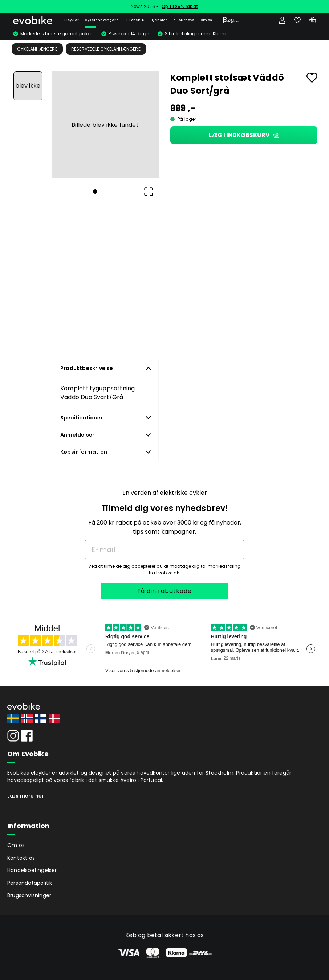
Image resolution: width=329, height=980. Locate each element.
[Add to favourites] (312, 78)
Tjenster (159, 20)
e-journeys (184, 20)
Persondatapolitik (30, 883)
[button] (105, 125)
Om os (206, 20)
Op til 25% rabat (180, 6)
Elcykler (72, 20)
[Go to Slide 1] (28, 86)
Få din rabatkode (164, 591)
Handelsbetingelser (32, 870)
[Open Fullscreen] (149, 192)
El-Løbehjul (135, 20)
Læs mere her (26, 796)
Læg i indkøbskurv (244, 135)
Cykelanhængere (102, 20)
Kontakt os (21, 858)
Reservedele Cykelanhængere (106, 49)
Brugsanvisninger (29, 895)
